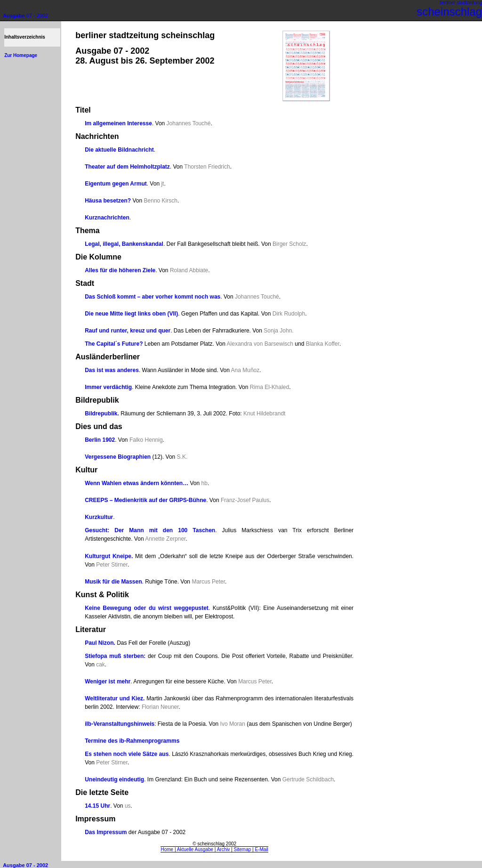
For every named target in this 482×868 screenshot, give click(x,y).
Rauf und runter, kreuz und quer (128, 331)
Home (167, 849)
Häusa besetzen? (108, 201)
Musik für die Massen (113, 582)
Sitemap (243, 849)
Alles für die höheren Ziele (120, 270)
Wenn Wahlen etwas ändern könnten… (137, 483)
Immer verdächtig (108, 387)
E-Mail (261, 849)
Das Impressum (106, 832)
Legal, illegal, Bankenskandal (124, 244)
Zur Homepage (21, 55)
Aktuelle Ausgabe (195, 849)
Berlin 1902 (100, 440)
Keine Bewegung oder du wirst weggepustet (147, 608)
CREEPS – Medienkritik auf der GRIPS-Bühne (145, 500)
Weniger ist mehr (108, 681)
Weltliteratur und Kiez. (115, 698)
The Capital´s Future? (114, 344)
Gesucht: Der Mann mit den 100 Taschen (150, 530)
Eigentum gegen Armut (116, 184)
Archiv (224, 849)
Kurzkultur (99, 517)
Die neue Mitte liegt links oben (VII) (131, 314)
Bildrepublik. (102, 414)
